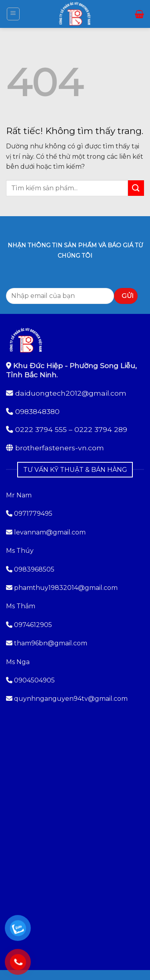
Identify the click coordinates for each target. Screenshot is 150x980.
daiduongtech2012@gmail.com (71, 393)
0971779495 (29, 514)
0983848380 (37, 411)
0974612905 (33, 625)
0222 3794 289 (101, 429)
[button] (13, 14)
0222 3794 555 (41, 429)
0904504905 (34, 680)
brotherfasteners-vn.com (60, 448)
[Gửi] (136, 188)
